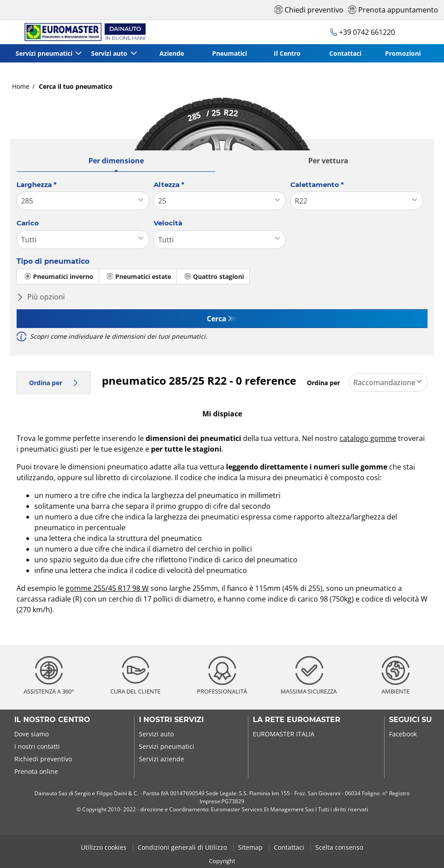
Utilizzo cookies (105, 847)
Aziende (172, 53)
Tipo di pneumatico (53, 261)
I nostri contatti (37, 746)
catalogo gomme (368, 438)
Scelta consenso (339, 847)
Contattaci (345, 53)
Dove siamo (31, 734)
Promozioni (403, 53)
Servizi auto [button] (111, 53)
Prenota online (36, 771)
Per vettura (328, 161)
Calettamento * (317, 185)
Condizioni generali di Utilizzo (183, 847)
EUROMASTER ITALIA (284, 734)
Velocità (168, 223)
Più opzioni (41, 297)
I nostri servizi (171, 720)
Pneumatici (230, 53)
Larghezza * (37, 185)
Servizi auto (156, 734)
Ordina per (54, 383)
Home (21, 86)
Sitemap (251, 847)
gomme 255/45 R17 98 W (107, 588)
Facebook (403, 734)
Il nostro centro (52, 720)
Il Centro (288, 53)
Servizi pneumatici (167, 746)
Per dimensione (116, 161)
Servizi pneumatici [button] (45, 53)
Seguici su (410, 720)
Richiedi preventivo (43, 759)
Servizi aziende (161, 759)
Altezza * (169, 185)
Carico (28, 223)
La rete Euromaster (297, 720)
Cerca (217, 319)
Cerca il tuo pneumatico (75, 86)
